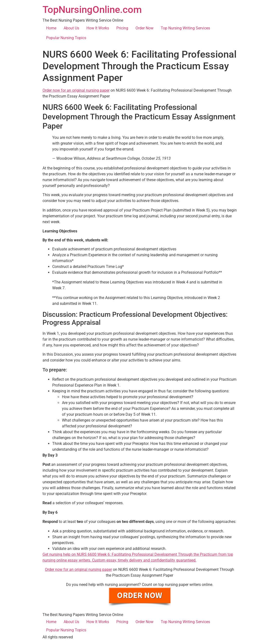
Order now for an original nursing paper (76, 90)
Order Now (144, 28)
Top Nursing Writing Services (185, 28)
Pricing (122, 28)
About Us (71, 28)
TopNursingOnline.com (92, 10)
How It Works (98, 28)
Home (51, 28)
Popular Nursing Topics (66, 38)
